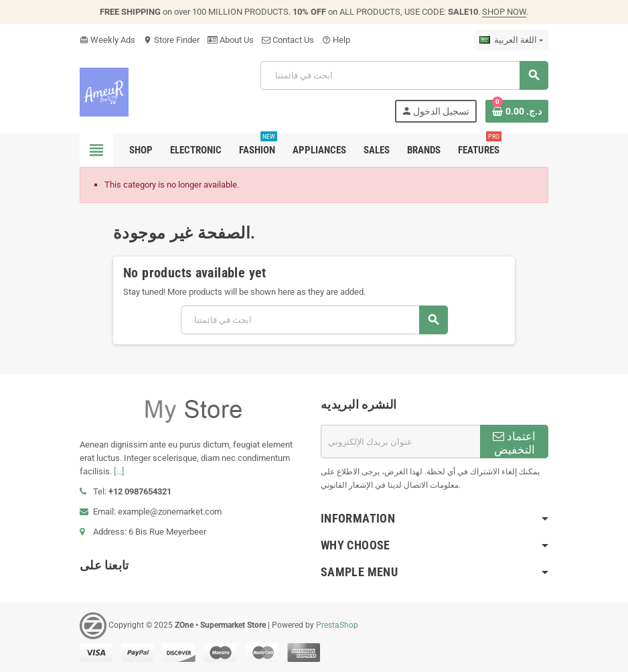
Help (336, 40)
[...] (119, 471)
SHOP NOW (504, 12)
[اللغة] (511, 40)
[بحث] (404, 75)
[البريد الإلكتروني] (400, 442)
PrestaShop (337, 625)
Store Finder (171, 40)
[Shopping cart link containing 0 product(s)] (517, 111)
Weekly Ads (107, 40)
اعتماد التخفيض (514, 443)
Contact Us (288, 40)
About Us (231, 40)
